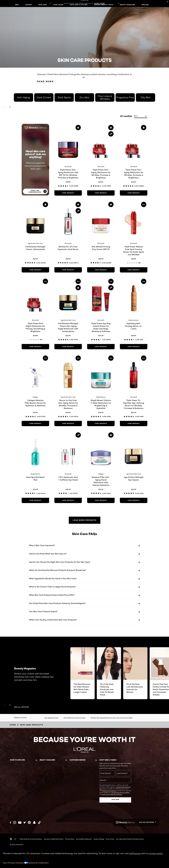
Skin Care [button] (43, 5)
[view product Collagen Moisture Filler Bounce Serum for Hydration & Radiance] (35, 424)
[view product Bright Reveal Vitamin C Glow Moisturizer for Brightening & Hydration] (101, 424)
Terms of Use (110, 839)
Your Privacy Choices (15, 863)
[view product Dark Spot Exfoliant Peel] (35, 500)
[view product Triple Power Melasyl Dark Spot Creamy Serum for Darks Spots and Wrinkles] (134, 270)
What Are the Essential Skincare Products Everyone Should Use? (58, 570)
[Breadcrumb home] (13, 725)
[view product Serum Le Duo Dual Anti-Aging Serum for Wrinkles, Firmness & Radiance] (68, 424)
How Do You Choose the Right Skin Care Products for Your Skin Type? (60, 562)
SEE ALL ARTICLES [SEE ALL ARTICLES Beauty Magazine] (22, 707)
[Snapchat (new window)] (34, 822)
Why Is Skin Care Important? (42, 545)
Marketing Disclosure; (109, 791)
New (17, 5)
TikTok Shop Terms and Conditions (31, 839)
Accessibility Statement (84, 839)
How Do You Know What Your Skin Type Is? (48, 554)
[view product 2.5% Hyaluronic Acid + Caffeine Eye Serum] (68, 500)
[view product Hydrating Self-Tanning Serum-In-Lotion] (134, 347)
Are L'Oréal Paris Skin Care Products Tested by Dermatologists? (57, 603)
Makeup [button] (29, 5)
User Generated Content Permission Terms (130, 839)
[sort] (141, 116)
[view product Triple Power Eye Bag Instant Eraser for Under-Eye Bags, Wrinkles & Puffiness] (101, 347)
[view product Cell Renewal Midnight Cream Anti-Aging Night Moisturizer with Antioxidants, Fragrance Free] (68, 347)
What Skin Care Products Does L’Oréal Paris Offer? (52, 595)
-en (13, 839)
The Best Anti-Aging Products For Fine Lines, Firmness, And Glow (112, 718)
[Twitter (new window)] (25, 822)
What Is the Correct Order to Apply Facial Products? (52, 587)
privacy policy (156, 853)
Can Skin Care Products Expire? (43, 611)
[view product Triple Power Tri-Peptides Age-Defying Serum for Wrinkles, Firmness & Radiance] (134, 424)
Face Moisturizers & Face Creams (74, 718)
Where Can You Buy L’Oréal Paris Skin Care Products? (53, 620)
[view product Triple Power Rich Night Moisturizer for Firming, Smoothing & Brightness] (35, 347)
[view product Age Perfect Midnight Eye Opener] (134, 500)
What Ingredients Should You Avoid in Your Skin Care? (53, 578)
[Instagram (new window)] (15, 822)
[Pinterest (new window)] (29, 822)
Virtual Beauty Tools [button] (104, 5)
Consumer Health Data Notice (54, 839)
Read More (45, 81)
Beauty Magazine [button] (128, 5)
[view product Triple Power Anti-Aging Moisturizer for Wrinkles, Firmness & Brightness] (101, 193)
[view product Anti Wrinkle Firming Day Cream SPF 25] (101, 270)
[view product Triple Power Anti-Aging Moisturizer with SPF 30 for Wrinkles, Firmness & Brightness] (68, 193)
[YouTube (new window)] (20, 823)
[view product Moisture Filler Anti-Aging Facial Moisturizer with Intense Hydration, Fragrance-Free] (101, 500)
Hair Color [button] (58, 5)
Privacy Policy (70, 839)
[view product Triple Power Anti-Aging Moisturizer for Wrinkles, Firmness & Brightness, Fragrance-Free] (134, 193)
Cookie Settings (99, 839)
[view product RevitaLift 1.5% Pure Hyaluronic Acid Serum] (68, 270)
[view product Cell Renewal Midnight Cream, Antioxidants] (35, 270)
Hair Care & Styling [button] (79, 5)
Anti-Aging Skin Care (51, 718)
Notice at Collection (38, 863)
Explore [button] (145, 5)
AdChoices (135, 853)
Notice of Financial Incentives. (112, 794)
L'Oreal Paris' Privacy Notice (120, 792)
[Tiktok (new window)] (39, 822)
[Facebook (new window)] (10, 823)
